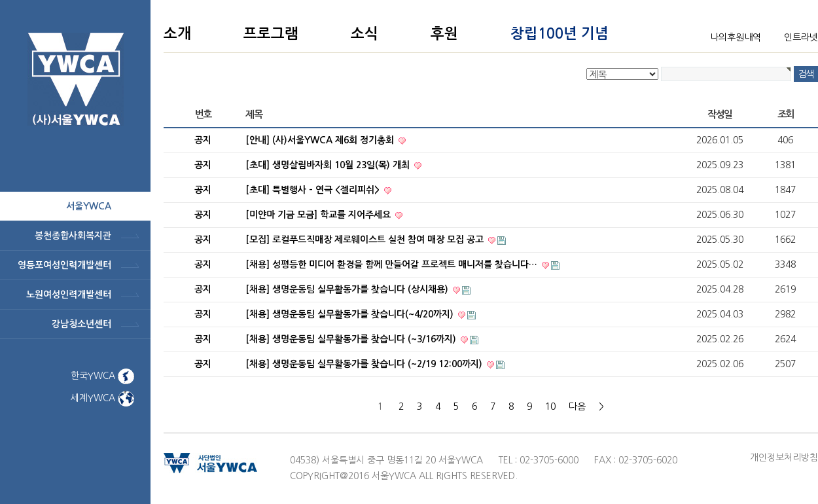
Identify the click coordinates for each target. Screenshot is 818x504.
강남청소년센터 (81, 324)
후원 (444, 33)
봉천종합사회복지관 (73, 236)
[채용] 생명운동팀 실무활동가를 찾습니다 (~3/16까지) (352, 339)
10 (550, 406)
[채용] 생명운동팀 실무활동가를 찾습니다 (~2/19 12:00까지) (365, 364)
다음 (577, 406)
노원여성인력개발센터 (69, 295)
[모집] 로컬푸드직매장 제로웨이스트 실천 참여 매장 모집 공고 (366, 240)
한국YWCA (102, 376)
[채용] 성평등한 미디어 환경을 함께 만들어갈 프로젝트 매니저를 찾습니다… (393, 264)
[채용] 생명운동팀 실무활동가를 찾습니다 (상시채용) (348, 289)
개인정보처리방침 (784, 458)
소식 (365, 33)
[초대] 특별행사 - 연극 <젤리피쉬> (314, 190)
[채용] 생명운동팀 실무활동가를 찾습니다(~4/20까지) (351, 314)
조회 (786, 114)
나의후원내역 (736, 37)
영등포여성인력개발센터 (64, 265)
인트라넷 (801, 37)
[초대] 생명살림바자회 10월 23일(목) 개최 (329, 165)
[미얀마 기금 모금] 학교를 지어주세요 (319, 215)
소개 (177, 33)
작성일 (720, 114)
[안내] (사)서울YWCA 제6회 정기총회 (321, 140)
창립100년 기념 (560, 33)
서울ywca (89, 206)
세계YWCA (102, 398)
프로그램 (271, 33)
